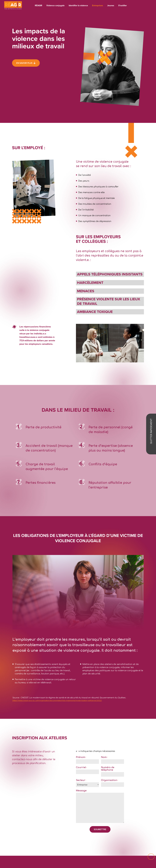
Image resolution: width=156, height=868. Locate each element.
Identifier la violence (78, 5)
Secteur (81, 780)
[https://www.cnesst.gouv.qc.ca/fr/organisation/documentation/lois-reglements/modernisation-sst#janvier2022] (57, 701)
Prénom (81, 757)
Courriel (81, 767)
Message (81, 791)
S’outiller (123, 5)
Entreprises (98, 5)
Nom (104, 757)
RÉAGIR (39, 5)
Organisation (110, 780)
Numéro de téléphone (108, 769)
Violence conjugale (55, 5)
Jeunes (111, 5)
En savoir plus (24, 63)
